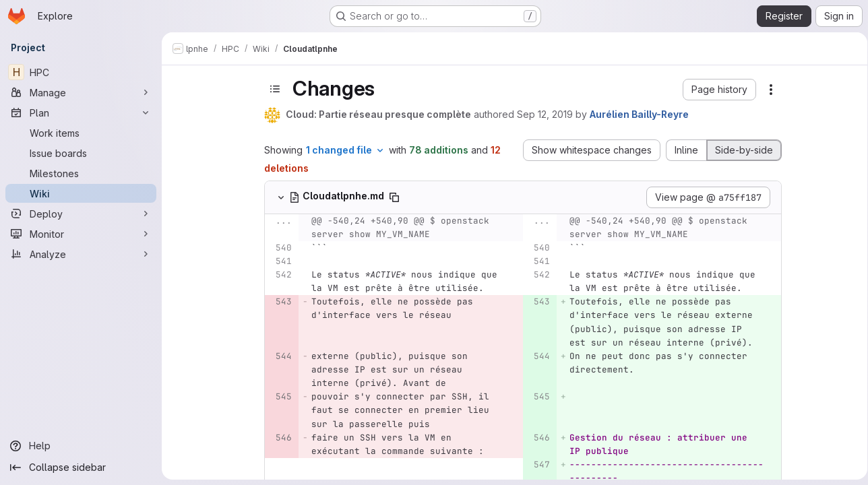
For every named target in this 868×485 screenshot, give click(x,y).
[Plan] (81, 112)
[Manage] (81, 92)
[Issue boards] (81, 153)
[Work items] (81, 133)
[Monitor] (81, 234)
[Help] (81, 446)
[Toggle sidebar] (273, 89)
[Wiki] (81, 193)
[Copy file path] (392, 197)
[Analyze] (81, 254)
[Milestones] (81, 173)
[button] (717, 90)
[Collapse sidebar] (81, 467)
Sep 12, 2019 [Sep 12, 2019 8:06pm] (543, 114)
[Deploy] (81, 214)
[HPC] (81, 72)
